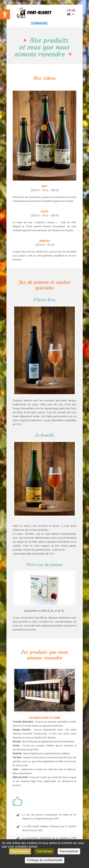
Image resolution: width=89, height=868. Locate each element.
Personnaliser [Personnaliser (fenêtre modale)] (69, 851)
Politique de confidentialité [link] (45, 860)
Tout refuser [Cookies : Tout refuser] (44, 851)
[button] (5, 14)
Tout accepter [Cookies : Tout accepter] (20, 851)
